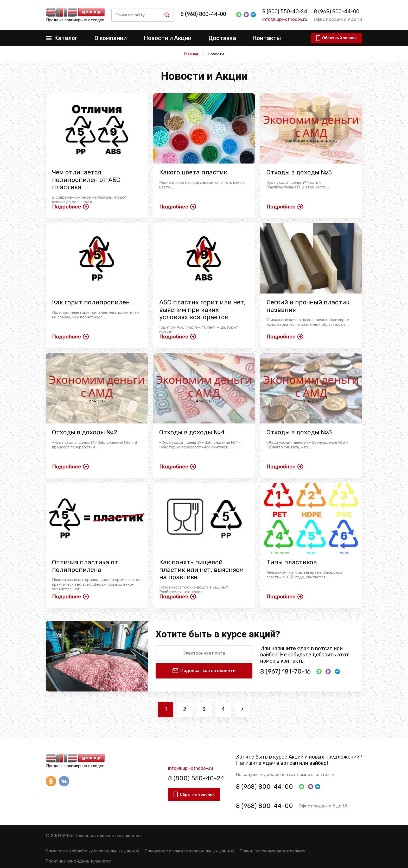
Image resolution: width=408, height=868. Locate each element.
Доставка (222, 38)
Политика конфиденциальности (79, 862)
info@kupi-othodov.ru (283, 19)
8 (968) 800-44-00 (206, 14)
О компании (111, 38)
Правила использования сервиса (273, 851)
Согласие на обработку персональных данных (93, 851)
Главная (191, 54)
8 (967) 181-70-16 (285, 671)
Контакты (267, 38)
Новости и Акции (168, 38)
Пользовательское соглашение (108, 836)
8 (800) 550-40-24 (283, 11)
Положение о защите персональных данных (190, 851)
